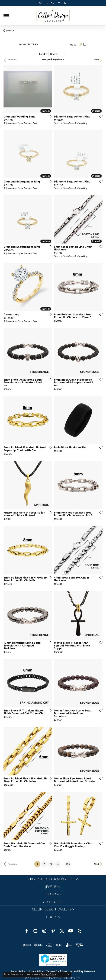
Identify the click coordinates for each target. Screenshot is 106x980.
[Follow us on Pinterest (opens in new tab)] (53, 931)
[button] (40, 3)
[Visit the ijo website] (27, 945)
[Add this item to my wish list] (49, 116)
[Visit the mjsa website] (79, 945)
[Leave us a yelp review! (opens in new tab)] (79, 931)
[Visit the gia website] (38, 945)
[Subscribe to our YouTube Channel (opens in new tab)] (71, 931)
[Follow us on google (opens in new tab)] (36, 931)
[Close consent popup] (68, 974)
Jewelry (10, 30)
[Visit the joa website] (69, 945)
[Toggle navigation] (6, 16)
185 (68, 864)
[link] (65, 3)
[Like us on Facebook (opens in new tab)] (27, 931)
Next (97, 60)
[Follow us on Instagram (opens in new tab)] (44, 931)
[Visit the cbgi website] (49, 945)
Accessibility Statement (83, 971)
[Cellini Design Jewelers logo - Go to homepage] (53, 14)
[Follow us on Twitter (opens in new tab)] (62, 931)
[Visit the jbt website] (59, 945)
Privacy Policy (48, 974)
